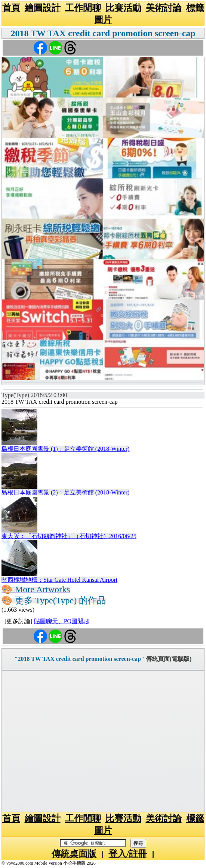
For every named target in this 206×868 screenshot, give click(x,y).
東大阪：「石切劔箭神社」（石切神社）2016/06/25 (69, 536)
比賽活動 (123, 8)
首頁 (11, 8)
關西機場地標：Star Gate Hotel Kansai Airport (59, 580)
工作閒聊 (83, 8)
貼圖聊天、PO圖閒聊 (62, 621)
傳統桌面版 (74, 854)
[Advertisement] (103, 741)
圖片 (103, 20)
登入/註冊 (128, 854)
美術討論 (164, 8)
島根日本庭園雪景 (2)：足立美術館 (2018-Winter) (65, 492)
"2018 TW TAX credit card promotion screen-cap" (79, 659)
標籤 (195, 8)
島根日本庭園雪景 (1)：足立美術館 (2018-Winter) (65, 449)
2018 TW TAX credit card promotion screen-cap (103, 33)
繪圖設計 (43, 8)
